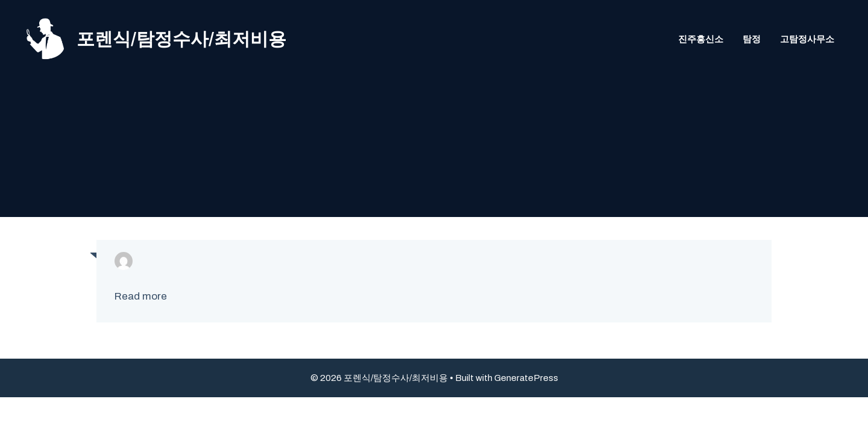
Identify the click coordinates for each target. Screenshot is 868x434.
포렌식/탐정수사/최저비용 (181, 39)
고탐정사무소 (807, 39)
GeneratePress (526, 378)
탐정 (752, 39)
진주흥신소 (701, 39)
